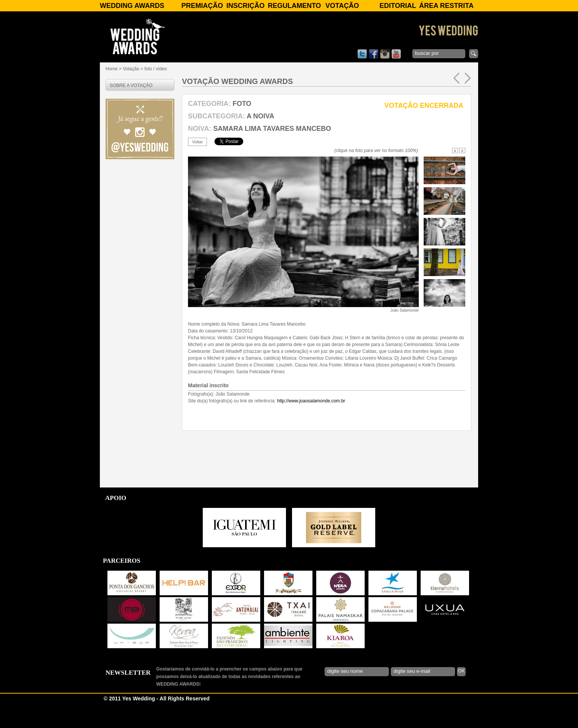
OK (461, 697)
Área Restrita (446, 6)
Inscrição (246, 6)
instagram (385, 54)
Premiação (202, 6)
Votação (342, 6)
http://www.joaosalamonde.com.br (311, 427)
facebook (374, 54)
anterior (456, 78)
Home (112, 69)
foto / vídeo (156, 69)
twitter (362, 54)
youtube (396, 54)
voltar (197, 142)
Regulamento (294, 6)
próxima (468, 78)
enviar (474, 54)
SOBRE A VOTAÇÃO (131, 85)
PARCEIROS (122, 587)
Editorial (398, 6)
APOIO (116, 524)
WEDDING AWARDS (132, 6)
